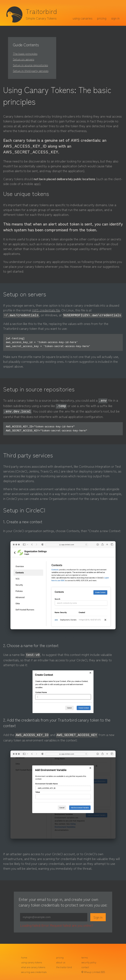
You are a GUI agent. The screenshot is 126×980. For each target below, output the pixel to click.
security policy (89, 960)
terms (85, 955)
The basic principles (25, 53)
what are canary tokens (33, 965)
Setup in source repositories (30, 65)
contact (85, 965)
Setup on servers (23, 59)
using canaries (82, 18)
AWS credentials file (46, 310)
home (24, 955)
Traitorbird (41, 11)
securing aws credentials (34, 969)
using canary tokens (31, 960)
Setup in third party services (31, 71)
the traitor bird (64, 965)
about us (61, 960)
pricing (102, 18)
